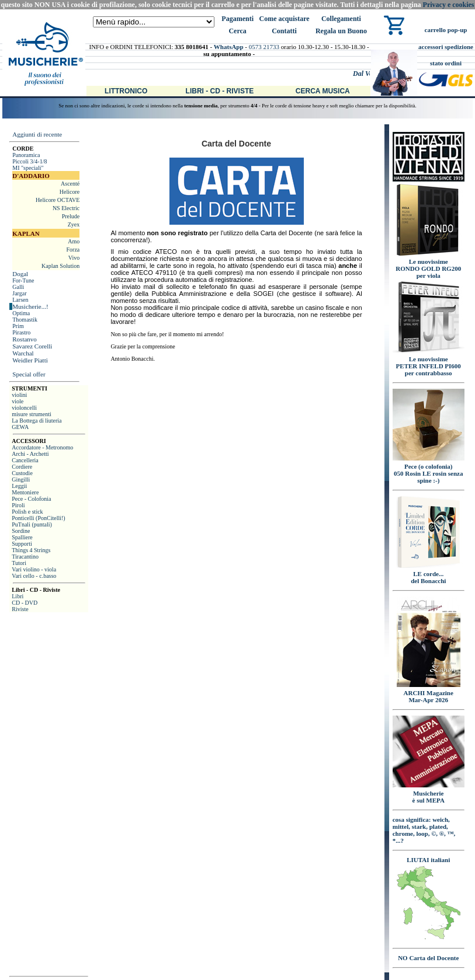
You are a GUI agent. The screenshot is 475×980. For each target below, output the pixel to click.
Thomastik (25, 320)
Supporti (22, 544)
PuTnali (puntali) (32, 524)
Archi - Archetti (30, 454)
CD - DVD (25, 603)
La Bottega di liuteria (37, 421)
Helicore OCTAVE (58, 200)
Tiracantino (25, 557)
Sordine (21, 531)
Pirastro (21, 332)
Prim (18, 326)
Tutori (19, 563)
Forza (73, 250)
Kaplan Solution (60, 266)
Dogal (20, 274)
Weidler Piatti (30, 360)
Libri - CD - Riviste (220, 91)
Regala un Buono (341, 31)
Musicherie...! (30, 306)
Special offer (29, 374)
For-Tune (23, 280)
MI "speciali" (28, 168)
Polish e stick (27, 512)
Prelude (71, 216)
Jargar (19, 293)
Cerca (237, 31)
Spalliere (22, 537)
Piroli (18, 505)
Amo (74, 241)
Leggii (19, 486)
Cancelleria (25, 460)
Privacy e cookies (449, 5)
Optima (21, 313)
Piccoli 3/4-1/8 (30, 161)
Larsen (20, 300)
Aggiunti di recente (37, 134)
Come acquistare (284, 19)
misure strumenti (32, 414)
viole (18, 401)
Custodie (22, 473)
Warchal (23, 353)
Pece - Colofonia (31, 499)
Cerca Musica (323, 91)
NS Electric (66, 208)
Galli (18, 287)
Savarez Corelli (32, 346)
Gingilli (21, 479)
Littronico (126, 91)
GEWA (20, 427)
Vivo (74, 258)
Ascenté (70, 184)
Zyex (74, 224)
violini (19, 395)
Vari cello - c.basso (34, 576)
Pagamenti (237, 19)
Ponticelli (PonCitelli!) (38, 518)
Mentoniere (25, 492)
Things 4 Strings (31, 550)
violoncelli (24, 408)
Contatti (284, 31)
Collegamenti (341, 19)
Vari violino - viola (34, 569)
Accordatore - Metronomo (42, 447)
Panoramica (26, 155)
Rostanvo (25, 339)
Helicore (70, 192)
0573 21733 (264, 47)
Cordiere (22, 467)
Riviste (20, 609)
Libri (18, 596)
